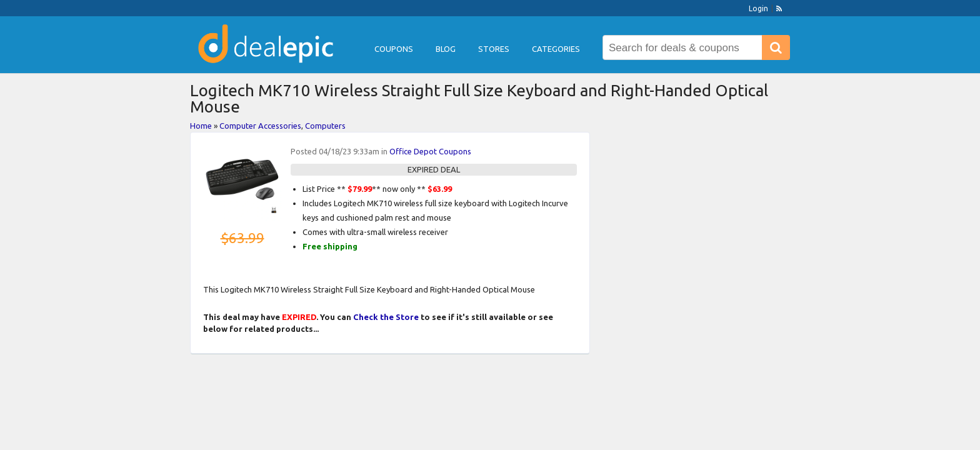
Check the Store (386, 317)
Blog (446, 49)
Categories (556, 49)
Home (201, 126)
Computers (325, 126)
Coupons (394, 49)
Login (758, 8)
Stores (494, 49)
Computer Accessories (260, 126)
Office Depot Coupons (430, 151)
